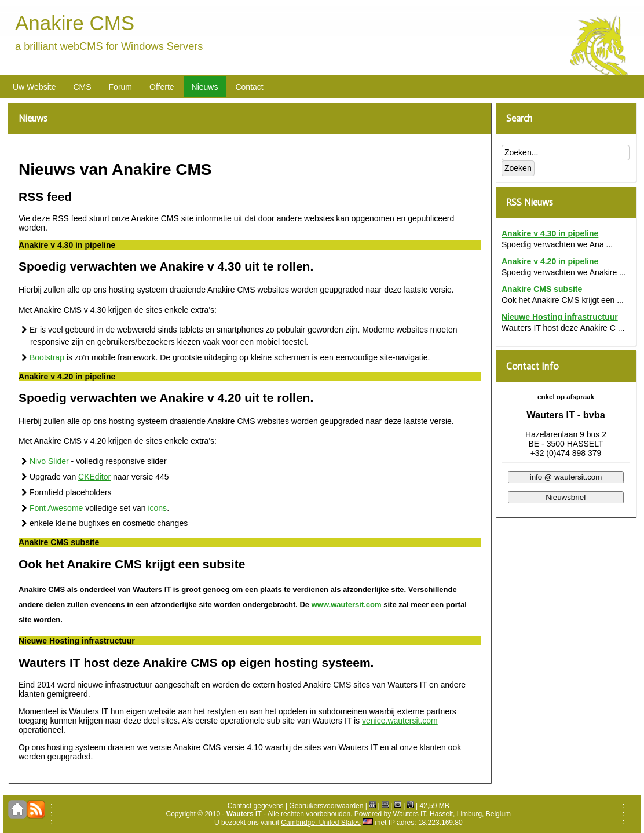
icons (157, 508)
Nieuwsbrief (566, 497)
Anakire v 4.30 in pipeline (550, 233)
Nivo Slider (49, 461)
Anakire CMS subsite (542, 289)
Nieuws (205, 87)
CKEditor (94, 477)
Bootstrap (47, 357)
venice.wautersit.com (400, 721)
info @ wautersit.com (566, 477)
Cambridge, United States (321, 823)
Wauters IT (409, 814)
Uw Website (34, 87)
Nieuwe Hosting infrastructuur (560, 317)
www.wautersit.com (347, 604)
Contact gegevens (256, 806)
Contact (249, 87)
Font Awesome (56, 508)
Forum (120, 87)
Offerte (162, 87)
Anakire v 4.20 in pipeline (550, 261)
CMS (82, 87)
